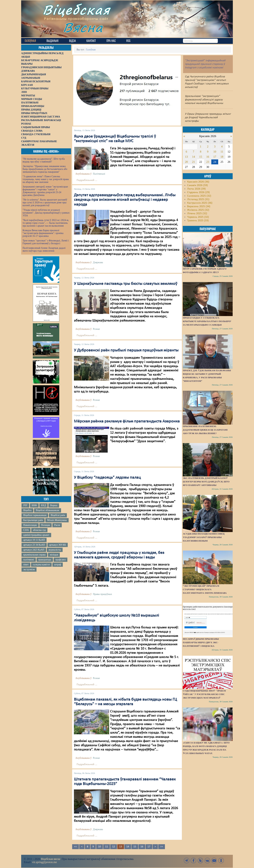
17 (149, 847)
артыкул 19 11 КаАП (34, 540)
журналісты (55, 550)
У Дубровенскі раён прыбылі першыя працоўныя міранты (126, 350)
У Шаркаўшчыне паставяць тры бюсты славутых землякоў (126, 284)
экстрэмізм (29, 569)
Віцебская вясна (51, 859)
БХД (43, 505)
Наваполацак (30, 525)
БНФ (34, 505)
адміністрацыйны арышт (36, 535)
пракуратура (45, 560)
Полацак (46, 525)
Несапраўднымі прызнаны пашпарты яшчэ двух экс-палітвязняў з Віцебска (201, 642)
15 (135, 847)
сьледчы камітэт (41, 565)
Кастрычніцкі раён (33, 520)
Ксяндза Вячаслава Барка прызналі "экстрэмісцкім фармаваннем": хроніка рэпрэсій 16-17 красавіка (43, 233)
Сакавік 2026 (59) (197, 185)
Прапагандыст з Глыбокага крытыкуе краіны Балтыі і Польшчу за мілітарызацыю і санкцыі (207, 321)
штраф (58, 565)
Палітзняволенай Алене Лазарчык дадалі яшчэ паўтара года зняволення (44, 249)
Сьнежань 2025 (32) (199, 196)
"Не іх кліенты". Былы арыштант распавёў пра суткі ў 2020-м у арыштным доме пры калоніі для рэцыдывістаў (45, 203)
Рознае (96, 329)
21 (193, 162)
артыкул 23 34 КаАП (34, 545)
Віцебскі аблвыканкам (47, 510)
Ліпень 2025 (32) (197, 214)
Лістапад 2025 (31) (198, 199)
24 (215, 162)
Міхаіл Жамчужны (57, 520)
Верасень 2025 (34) (199, 206)
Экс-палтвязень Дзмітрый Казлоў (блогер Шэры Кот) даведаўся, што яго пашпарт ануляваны (206, 482)
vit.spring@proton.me (45, 862)
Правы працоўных (102, 594)
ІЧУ (25, 505)
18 (222, 157)
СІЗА (26, 530)
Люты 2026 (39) (196, 189)
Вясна (83, 27)
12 (114, 847)
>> (162, 847)
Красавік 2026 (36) (198, 182)
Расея (57, 525)
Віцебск (27, 510)
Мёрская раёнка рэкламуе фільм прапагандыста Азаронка (127, 421)
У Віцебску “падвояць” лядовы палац (107, 478)
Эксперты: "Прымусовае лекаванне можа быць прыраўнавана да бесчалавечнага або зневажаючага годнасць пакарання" (45, 169)
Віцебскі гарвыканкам (35, 515)
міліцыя (54, 555)
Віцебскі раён (58, 515)
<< (75, 847)
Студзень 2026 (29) (198, 192)
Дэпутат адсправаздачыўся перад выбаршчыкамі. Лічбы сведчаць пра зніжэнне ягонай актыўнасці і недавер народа (125, 200)
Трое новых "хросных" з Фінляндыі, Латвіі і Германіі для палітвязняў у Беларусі (46, 242)
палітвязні (29, 560)
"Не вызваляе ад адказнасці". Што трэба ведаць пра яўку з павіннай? (44, 160)
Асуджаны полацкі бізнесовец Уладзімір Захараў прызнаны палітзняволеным (204, 537)
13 (186, 157)
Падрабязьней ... (87, 180)
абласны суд (39, 530)
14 (128, 847)
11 (107, 847)
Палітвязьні (99, 174)
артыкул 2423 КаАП (34, 550)
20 (186, 162)
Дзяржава (98, 262)
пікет (26, 565)
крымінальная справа (34, 555)
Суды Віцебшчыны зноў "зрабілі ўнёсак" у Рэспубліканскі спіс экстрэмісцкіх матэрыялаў (204, 694)
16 (142, 847)
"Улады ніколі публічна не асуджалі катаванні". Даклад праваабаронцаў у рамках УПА (46, 213)
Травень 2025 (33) (198, 221)
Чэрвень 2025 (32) (198, 217)
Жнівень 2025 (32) (198, 210)
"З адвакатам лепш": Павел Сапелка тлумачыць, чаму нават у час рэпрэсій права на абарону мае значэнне (46, 179)
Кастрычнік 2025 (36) (200, 203)
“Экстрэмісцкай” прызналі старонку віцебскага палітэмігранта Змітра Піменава (205, 589)
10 (99, 847)
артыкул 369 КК (58, 545)
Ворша (54, 505)
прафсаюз (61, 560)
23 (208, 162)
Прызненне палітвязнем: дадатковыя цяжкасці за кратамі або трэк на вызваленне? (205, 430)
